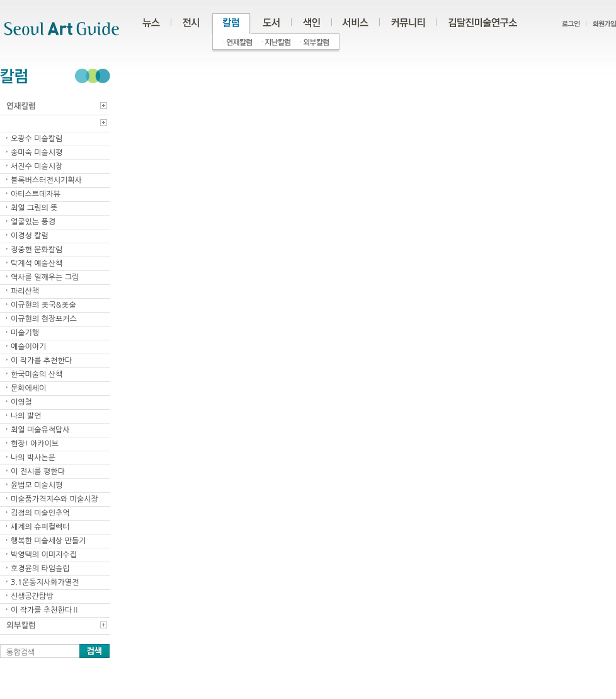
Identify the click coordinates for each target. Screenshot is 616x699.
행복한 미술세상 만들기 (48, 541)
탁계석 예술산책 (37, 263)
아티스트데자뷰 (36, 194)
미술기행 (25, 333)
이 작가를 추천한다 (41, 361)
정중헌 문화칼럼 (37, 250)
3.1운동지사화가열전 (45, 582)
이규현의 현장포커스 (44, 319)
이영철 (21, 402)
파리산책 (25, 291)
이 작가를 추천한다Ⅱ (45, 610)
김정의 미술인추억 (40, 513)
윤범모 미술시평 (37, 485)
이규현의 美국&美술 (43, 305)
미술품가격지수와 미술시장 (54, 499)
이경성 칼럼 (30, 236)
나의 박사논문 (33, 458)
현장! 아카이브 (35, 444)
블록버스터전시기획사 (46, 180)
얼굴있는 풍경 (33, 222)
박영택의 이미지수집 (44, 555)
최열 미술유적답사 (40, 430)
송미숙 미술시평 (37, 153)
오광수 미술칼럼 (37, 139)
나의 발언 (26, 416)
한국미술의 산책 (37, 374)
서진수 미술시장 (37, 166)
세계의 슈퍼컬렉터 (40, 527)
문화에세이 (28, 388)
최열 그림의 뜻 (34, 208)
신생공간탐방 (32, 596)
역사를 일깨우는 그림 (45, 277)
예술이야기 (28, 347)
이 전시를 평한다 (38, 471)
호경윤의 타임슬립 (40, 569)
